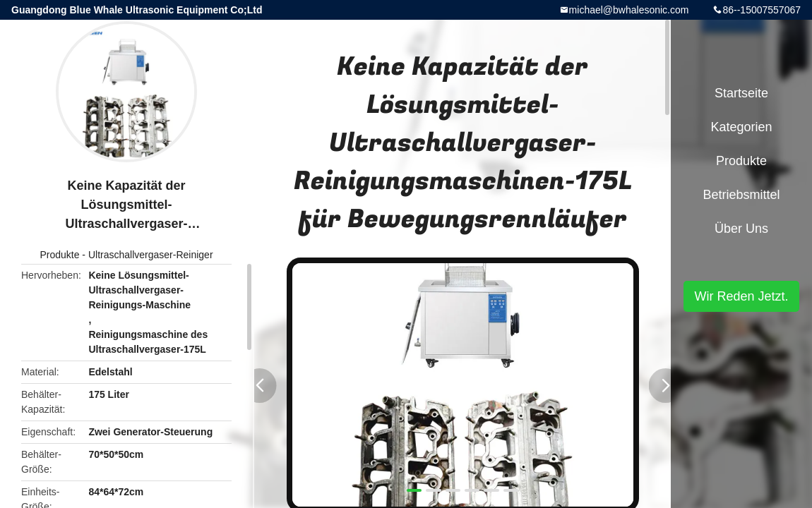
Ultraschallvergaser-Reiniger (151, 255)
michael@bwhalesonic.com (629, 10)
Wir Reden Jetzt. (741, 296)
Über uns (741, 229)
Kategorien (741, 127)
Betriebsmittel (741, 195)
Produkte (59, 255)
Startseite (741, 93)
